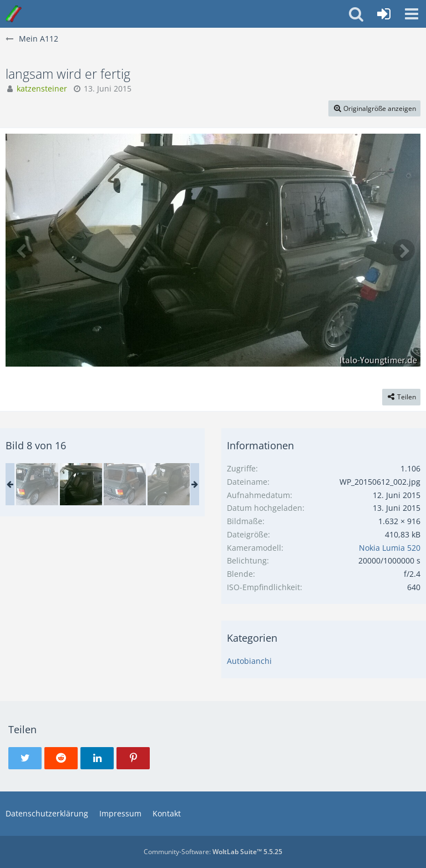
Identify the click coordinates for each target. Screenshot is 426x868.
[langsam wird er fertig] (37, 484)
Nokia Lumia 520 (390, 548)
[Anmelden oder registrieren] (384, 14)
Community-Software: (213, 852)
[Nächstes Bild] (404, 250)
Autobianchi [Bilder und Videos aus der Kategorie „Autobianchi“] (249, 661)
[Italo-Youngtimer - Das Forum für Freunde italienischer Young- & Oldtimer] (14, 14)
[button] (412, 14)
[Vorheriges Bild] (22, 250)
